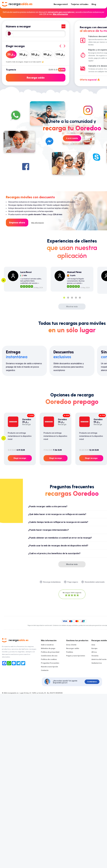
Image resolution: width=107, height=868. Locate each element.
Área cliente (71, 645)
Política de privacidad (50, 652)
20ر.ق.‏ (11, 54)
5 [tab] (80, 298)
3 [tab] (72, 298)
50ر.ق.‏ (35, 54)
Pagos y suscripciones (76, 656)
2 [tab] (68, 298)
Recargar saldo (73, 648)
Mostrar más (72, 307)
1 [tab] (64, 298)
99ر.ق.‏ (47, 54)
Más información (60, 14)
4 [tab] (76, 298)
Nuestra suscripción (49, 667)
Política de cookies (49, 659)
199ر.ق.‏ (60, 54)
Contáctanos (92, 682)
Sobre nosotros (47, 645)
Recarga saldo (36, 78)
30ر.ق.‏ (23, 54)
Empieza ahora (17, 223)
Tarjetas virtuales (80, 4)
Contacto (45, 670)
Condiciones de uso (49, 656)
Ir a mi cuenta (72, 138)
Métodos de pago (48, 648)
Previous (4, 280)
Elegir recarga (20, 458)
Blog (94, 4)
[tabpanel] (25, 279)
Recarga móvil (61, 4)
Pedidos (70, 652)
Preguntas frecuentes (50, 663)
